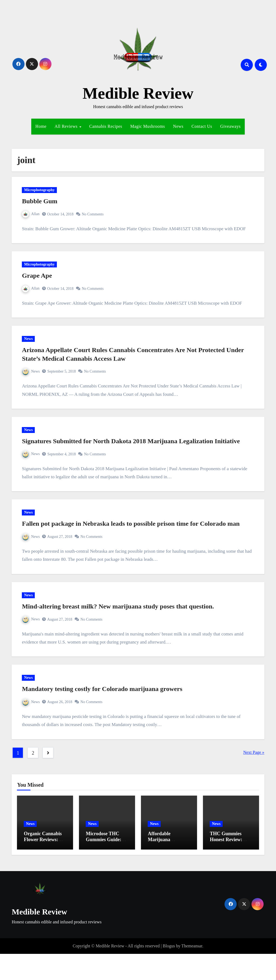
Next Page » (254, 778)
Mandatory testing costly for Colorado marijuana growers (104, 713)
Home (41, 126)
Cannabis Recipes (106, 126)
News (178, 126)
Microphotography (41, 192)
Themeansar (192, 972)
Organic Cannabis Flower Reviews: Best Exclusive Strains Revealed (43, 869)
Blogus (169, 972)
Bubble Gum (41, 203)
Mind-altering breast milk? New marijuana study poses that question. (120, 627)
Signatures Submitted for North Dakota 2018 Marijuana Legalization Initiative (133, 454)
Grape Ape (39, 281)
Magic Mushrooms (148, 126)
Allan (33, 216)
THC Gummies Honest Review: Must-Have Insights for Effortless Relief (230, 869)
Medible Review (138, 93)
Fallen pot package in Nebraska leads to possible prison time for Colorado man (133, 541)
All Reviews (67, 126)
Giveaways (230, 126)
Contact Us (202, 126)
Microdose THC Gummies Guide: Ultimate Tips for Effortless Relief (103, 869)
